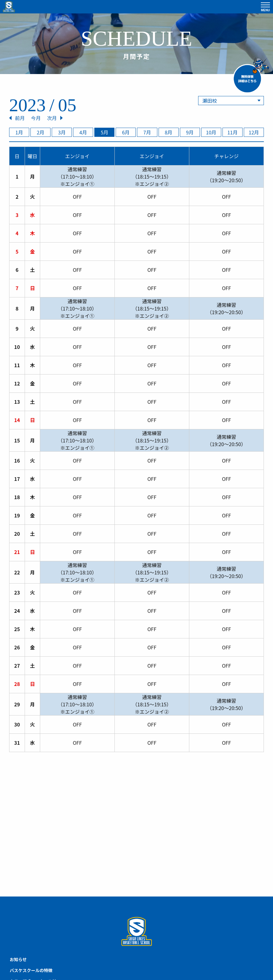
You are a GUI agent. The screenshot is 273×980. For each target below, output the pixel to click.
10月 (211, 132)
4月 (83, 132)
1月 (19, 132)
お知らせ (18, 959)
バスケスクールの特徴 (31, 970)
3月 (62, 132)
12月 (254, 132)
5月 (105, 132)
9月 (190, 132)
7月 (147, 132)
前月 (20, 118)
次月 (52, 118)
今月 (36, 118)
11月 (233, 132)
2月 (41, 132)
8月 (168, 132)
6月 (126, 132)
